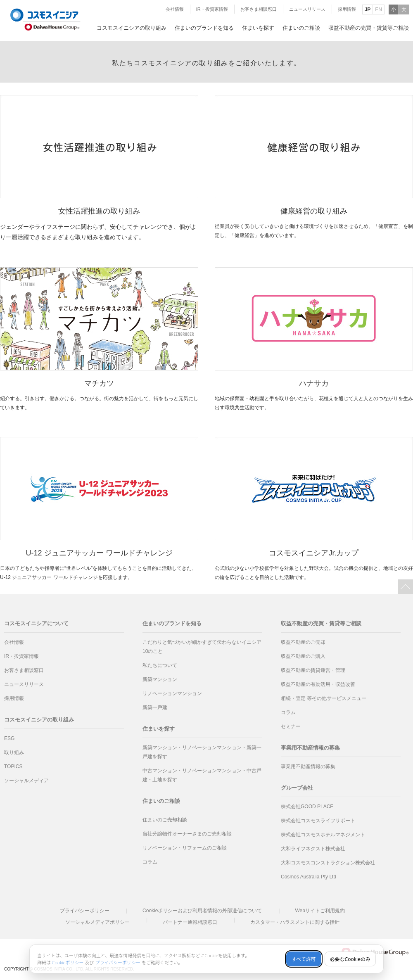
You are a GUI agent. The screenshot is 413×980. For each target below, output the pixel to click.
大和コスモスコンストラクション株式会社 (328, 863)
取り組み (14, 752)
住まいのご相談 (161, 801)
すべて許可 (304, 959)
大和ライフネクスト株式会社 (313, 849)
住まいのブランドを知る (172, 623)
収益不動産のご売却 (303, 642)
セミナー (291, 726)
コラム (150, 862)
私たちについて (160, 665)
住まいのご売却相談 (165, 820)
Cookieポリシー (68, 962)
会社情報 (175, 9)
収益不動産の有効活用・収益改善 (318, 684)
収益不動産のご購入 (303, 656)
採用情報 (347, 9)
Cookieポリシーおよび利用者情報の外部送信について (202, 911)
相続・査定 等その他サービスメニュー (324, 698)
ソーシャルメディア (26, 781)
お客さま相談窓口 (259, 9)
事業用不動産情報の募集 (308, 766)
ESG (9, 738)
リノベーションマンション (172, 693)
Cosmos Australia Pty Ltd (309, 877)
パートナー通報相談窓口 (190, 922)
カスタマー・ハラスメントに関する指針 (295, 922)
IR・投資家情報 (212, 9)
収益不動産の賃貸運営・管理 (313, 670)
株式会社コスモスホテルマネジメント (323, 835)
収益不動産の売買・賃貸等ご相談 (321, 623)
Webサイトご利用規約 (320, 911)
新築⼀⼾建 (155, 707)
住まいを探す (159, 729)
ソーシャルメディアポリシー (97, 922)
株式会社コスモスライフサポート (318, 821)
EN (379, 9)
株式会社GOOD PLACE (307, 807)
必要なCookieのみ (350, 959)
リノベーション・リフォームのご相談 (185, 848)
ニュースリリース (307, 9)
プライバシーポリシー (85, 911)
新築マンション (160, 679)
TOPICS (13, 766)
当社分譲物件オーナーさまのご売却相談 (187, 834)
